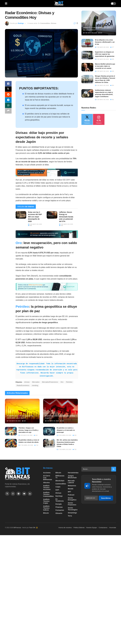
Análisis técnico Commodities (48, 494)
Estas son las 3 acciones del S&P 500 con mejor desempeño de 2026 (35, 217)
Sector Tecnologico (73, 509)
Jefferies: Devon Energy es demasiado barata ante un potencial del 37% (66, 217)
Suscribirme (106, 498)
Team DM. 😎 (33, 528)
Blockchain (60, 481)
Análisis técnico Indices (46, 508)
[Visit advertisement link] (47, 172)
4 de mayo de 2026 (25, 435)
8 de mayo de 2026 (35, 224)
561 (112, 100)
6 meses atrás (32, 23)
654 (112, 85)
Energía (59, 504)
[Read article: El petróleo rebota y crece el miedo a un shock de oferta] (11, 443)
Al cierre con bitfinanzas (48, 478)
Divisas (54, 23)
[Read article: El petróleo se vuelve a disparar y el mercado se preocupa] (49, 431)
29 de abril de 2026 (64, 435)
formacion (60, 510)
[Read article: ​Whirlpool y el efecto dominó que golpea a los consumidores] (99, 23)
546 (61, 225)
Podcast (71, 495)
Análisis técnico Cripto (46, 501)
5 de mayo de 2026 (102, 59)
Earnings (59, 496)
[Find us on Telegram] (19, 494)
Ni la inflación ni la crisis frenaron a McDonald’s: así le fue (105, 42)
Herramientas (73, 473)
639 (112, 59)
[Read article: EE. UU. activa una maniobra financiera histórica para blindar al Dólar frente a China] (49, 443)
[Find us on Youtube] (24, 494)
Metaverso (72, 486)
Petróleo (22, 307)
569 (100, 33)
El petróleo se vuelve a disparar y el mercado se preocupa (66, 430)
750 (74, 449)
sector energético (72, 499)
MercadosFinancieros (50, 382)
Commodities (45, 23)
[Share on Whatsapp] (8, 106)
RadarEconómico (23, 386)
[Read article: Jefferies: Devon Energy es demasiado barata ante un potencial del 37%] (52, 215)
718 (36, 445)
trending (35, 386)
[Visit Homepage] (59, 4)
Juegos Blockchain (72, 477)
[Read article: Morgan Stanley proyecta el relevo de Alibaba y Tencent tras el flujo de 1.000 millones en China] (87, 79)
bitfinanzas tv (60, 477)
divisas (27, 382)
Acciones (47, 473)
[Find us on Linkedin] (30, 494)
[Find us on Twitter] (7, 494)
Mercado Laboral (71, 482)
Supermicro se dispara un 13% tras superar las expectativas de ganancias (105, 54)
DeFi (57, 490)
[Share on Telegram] (8, 101)
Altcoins (46, 483)
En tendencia (60, 500)
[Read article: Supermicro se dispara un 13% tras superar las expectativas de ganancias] (87, 55)
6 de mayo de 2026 (52, 421)
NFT (69, 492)
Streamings (72, 513)
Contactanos (103, 528)
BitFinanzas (17, 528)
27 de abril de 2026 (26, 445)
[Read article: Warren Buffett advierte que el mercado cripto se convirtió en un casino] (87, 67)
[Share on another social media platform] (8, 112)
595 (62, 421)
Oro (19, 243)
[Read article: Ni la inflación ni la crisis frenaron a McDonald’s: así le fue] (87, 43)
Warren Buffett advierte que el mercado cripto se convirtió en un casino (105, 66)
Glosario (59, 513)
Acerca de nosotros (65, 528)
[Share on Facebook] (8, 84)
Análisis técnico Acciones (47, 488)
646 (36, 435)
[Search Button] (114, 469)
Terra (70, 516)
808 (30, 225)
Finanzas (59, 507)
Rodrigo (21, 23)
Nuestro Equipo (92, 528)
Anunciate (113, 528)
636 (112, 71)
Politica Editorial (79, 528)
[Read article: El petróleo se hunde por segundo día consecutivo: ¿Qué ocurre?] (22, 411)
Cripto (58, 487)
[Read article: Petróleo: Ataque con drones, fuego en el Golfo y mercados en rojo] (11, 431)
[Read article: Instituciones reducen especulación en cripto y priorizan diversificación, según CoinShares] (87, 93)
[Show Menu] (6, 4)
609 (24, 421)
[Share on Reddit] (8, 95)
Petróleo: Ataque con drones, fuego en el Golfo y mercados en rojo (28, 430)
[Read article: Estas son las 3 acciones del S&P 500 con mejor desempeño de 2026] (21, 215)
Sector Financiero (72, 504)
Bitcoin (46, 513)
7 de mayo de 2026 (14, 421)
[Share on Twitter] (8, 90)
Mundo (71, 489)
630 (74, 435)
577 (112, 47)
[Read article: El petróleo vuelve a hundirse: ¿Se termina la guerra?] (60, 411)
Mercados (36, 382)
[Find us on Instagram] (13, 494)
